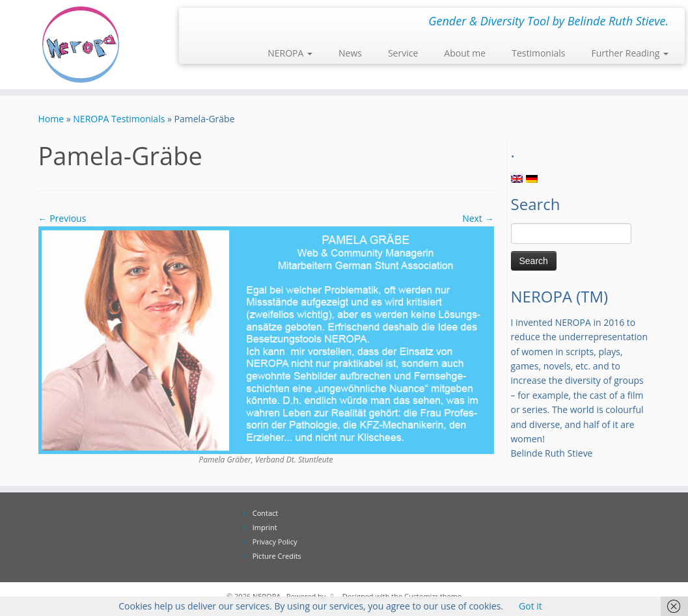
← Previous (62, 218)
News (350, 53)
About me (465, 53)
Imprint (265, 527)
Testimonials (538, 53)
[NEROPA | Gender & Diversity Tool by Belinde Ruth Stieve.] (80, 45)
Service (403, 53)
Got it (530, 606)
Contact (266, 513)
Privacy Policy (275, 542)
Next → (478, 218)
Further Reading (630, 53)
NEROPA (290, 53)
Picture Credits (277, 556)
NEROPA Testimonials (119, 119)
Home (51, 119)
